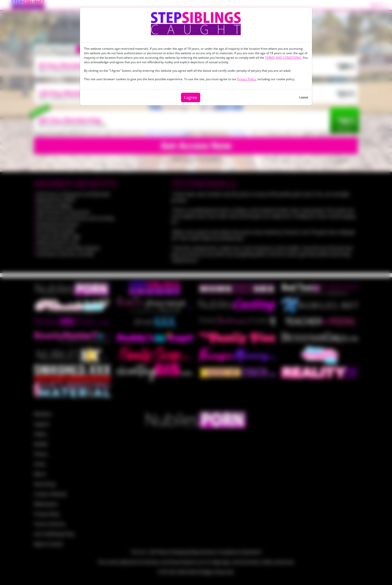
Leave (304, 97)
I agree (191, 97)
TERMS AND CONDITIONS (283, 58)
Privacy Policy (247, 79)
